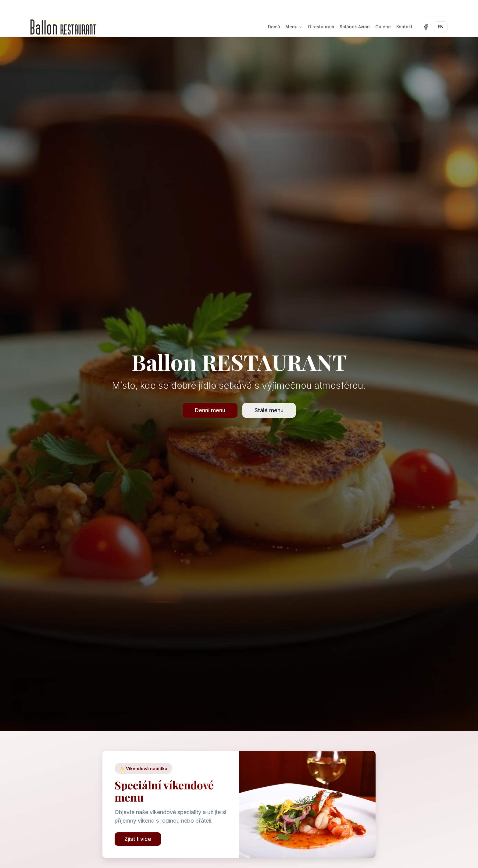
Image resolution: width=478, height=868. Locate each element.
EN (441, 27)
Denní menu (210, 410)
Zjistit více (138, 839)
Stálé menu (269, 410)
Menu (294, 27)
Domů (274, 27)
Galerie (383, 27)
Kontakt (404, 27)
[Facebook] (426, 27)
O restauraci (321, 27)
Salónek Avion (355, 27)
